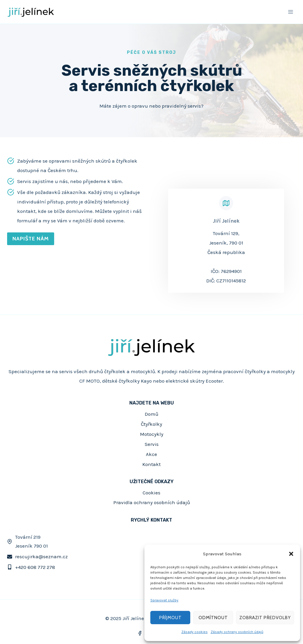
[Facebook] (140, 633)
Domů (151, 414)
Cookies (151, 493)
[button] (291, 554)
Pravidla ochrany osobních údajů (152, 502)
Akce (151, 454)
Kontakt (151, 464)
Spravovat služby (164, 600)
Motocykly (152, 434)
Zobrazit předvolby (265, 618)
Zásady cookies (195, 632)
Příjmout (170, 618)
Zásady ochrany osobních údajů (237, 632)
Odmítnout (213, 618)
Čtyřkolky (151, 424)
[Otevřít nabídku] (290, 12)
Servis (152, 444)
